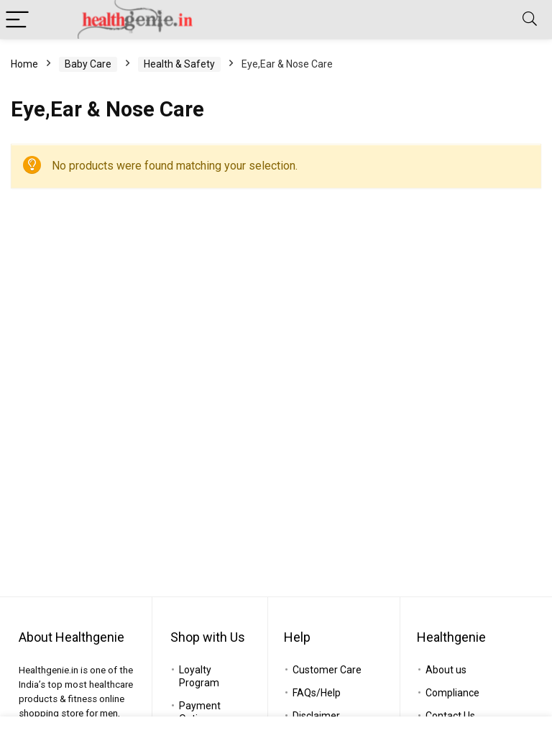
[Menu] (17, 20)
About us (446, 670)
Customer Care (327, 670)
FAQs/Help (317, 693)
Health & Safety (179, 64)
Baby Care (88, 64)
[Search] (530, 20)
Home (24, 64)
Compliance (452, 693)
